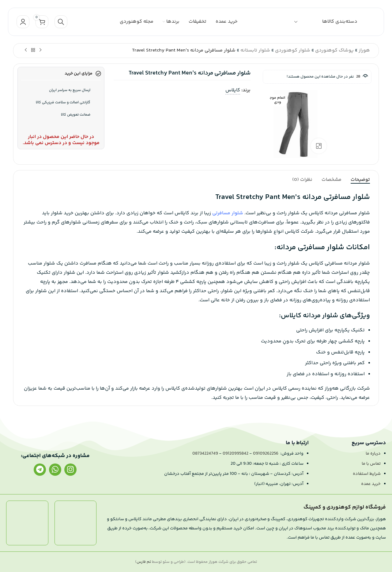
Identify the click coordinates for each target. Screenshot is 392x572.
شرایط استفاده (367, 474)
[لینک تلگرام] (40, 470)
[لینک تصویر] (75, 523)
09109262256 (266, 454)
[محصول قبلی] (40, 50)
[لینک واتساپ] (55, 470)
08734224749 (205, 454)
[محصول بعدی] (26, 50)
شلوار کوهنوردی (293, 50)
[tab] (360, 180)
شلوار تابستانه (255, 50)
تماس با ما (371, 464)
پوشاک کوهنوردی (334, 50)
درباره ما (373, 454)
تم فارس (144, 562)
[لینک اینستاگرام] (70, 470)
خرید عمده (371, 484)
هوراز (364, 50)
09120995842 (236, 454)
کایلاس (233, 90)
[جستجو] (61, 22)
